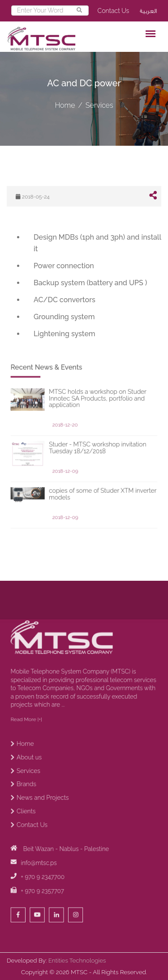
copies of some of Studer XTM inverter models (97, 510)
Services (99, 105)
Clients (42, 833)
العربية (148, 11)
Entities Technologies (77, 960)
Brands (43, 814)
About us (45, 794)
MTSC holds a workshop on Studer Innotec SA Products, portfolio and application (94, 441)
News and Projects (54, 824)
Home (65, 105)
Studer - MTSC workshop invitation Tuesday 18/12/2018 (94, 477)
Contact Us (114, 11)
